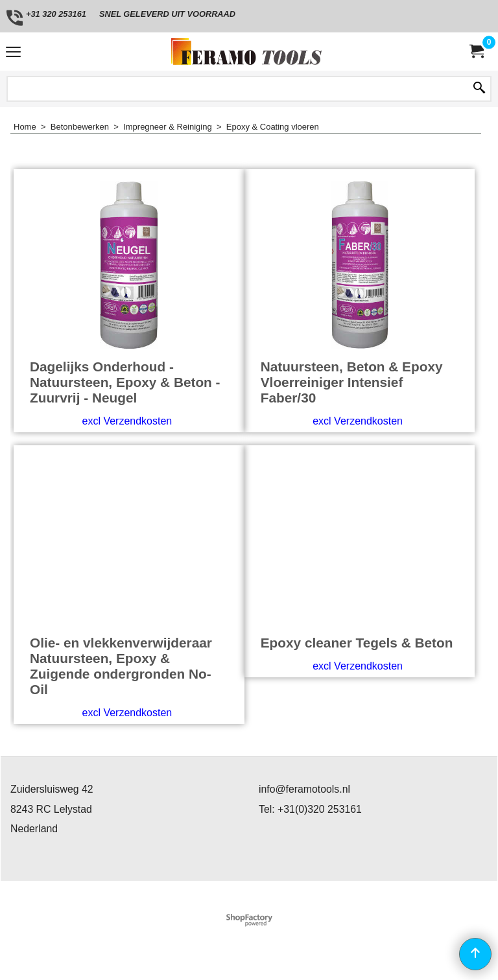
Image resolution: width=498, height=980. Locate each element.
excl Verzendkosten (127, 421)
